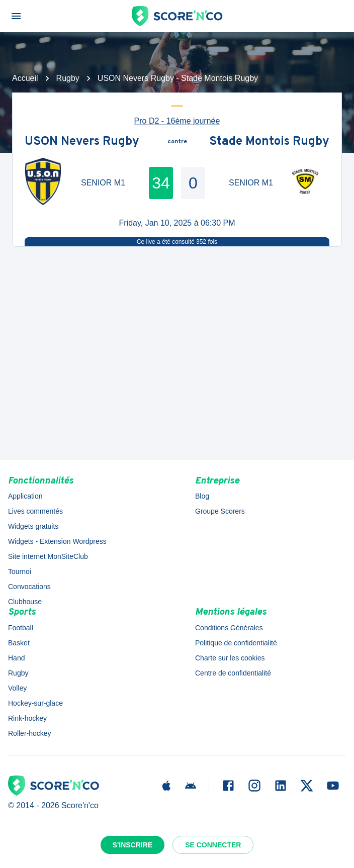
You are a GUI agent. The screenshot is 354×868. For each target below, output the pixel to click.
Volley (17, 688)
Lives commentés (35, 511)
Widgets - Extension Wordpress (57, 541)
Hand (16, 658)
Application (25, 496)
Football (21, 628)
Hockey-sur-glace (35, 703)
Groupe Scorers (220, 511)
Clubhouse (25, 602)
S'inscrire (133, 845)
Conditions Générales (229, 628)
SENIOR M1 (103, 183)
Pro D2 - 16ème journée (177, 121)
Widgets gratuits (33, 526)
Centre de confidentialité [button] (233, 673)
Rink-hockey (27, 718)
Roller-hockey (30, 733)
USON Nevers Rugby (82, 142)
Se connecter (213, 845)
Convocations (29, 587)
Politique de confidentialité (236, 643)
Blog (202, 496)
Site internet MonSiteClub (48, 556)
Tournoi (20, 571)
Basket (19, 643)
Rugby (68, 78)
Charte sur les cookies (230, 658)
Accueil (25, 78)
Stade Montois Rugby (269, 142)
